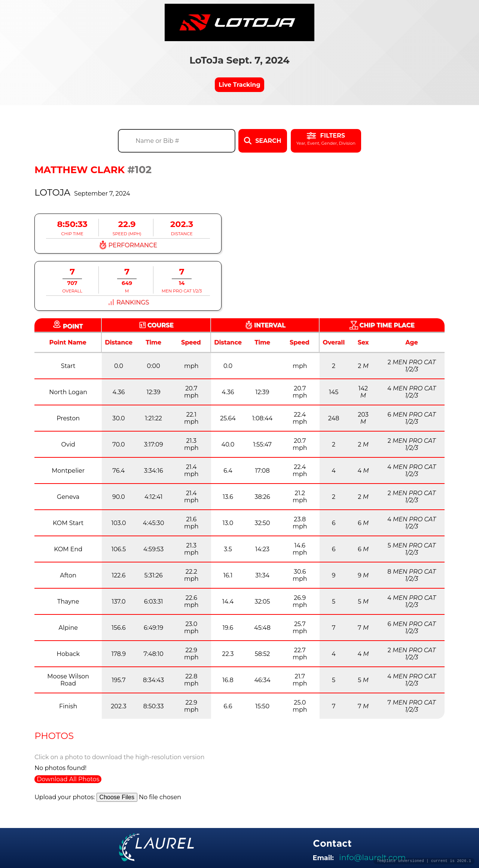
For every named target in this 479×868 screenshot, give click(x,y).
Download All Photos (68, 779)
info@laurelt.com (372, 857)
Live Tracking (239, 85)
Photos (54, 736)
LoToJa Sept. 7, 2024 (239, 60)
